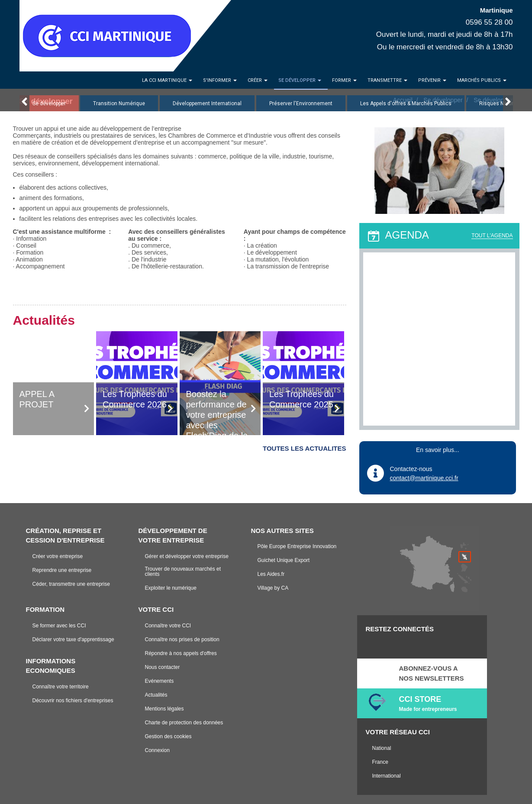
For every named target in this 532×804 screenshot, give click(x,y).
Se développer (49, 103)
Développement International (207, 103)
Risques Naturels (500, 103)
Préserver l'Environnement (301, 103)
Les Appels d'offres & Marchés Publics (406, 103)
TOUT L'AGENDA (492, 236)
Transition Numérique (119, 103)
